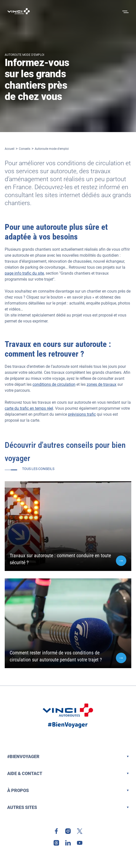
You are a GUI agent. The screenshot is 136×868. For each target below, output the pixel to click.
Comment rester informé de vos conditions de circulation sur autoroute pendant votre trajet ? (56, 656)
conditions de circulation (54, 384)
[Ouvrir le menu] (125, 11)
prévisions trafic (82, 414)
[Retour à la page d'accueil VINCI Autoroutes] (19, 11)
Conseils (25, 149)
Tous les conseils (38, 469)
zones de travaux (102, 384)
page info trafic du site (24, 273)
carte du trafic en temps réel (29, 408)
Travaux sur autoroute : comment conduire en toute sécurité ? (60, 559)
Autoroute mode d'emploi (52, 149)
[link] (56, 831)
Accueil (10, 149)
